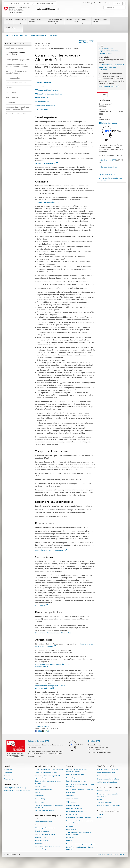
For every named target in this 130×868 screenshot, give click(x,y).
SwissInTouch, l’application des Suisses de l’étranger (80, 848)
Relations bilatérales (104, 791)
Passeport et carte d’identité (75, 775)
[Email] (48, 731)
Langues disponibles (109, 167)
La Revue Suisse (71, 829)
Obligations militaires (73, 805)
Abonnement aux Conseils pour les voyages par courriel (49, 806)
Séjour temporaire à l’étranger (45, 828)
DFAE (28, 3)
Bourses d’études (72, 815)
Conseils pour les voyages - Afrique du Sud (49, 770)
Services (69, 21)
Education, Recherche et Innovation (109, 806)
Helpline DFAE (42, 667)
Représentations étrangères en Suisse (50, 686)
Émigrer (38, 825)
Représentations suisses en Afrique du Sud (52, 664)
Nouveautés (8, 770)
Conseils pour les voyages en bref (46, 773)
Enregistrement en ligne (109, 86)
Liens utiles (70, 826)
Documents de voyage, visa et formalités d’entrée (48, 782)
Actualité (9, 21)
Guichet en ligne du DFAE (39, 741)
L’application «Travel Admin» (45, 810)
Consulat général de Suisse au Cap (15, 788)
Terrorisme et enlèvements (46, 163)
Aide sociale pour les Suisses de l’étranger (80, 789)
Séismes (38, 793)
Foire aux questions (42, 786)
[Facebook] (36, 731)
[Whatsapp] (46, 731)
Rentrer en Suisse (41, 837)
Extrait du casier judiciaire (75, 808)
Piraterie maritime (105, 48)
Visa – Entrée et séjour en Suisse (107, 770)
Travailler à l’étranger (42, 831)
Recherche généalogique (74, 812)
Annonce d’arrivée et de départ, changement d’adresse (77, 771)
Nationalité (70, 838)
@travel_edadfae (109, 174)
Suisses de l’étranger (42, 841)
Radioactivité (39, 796)
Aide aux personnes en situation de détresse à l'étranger (81, 785)
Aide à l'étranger (41, 799)
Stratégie (100, 814)
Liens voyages (41, 605)
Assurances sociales (72, 799)
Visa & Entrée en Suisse (82, 21)
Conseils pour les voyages (37, 21)
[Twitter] (39, 731)
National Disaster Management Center (51, 550)
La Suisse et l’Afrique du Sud (101, 21)
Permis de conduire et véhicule (76, 781)
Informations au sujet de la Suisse (108, 779)
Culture (100, 799)
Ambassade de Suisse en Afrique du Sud (17, 791)
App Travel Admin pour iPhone (111, 65)
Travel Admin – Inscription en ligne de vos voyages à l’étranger (80, 822)
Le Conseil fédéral (14, 3)
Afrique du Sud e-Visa (45, 688)
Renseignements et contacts (106, 773)
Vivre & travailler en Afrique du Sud (55, 21)
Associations (39, 844)
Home (6, 35)
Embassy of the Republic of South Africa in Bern (54, 633)
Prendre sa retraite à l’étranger (45, 834)
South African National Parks (47, 202)
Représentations (21, 21)
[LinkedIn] (41, 731)
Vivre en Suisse (102, 776)
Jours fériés (8, 776)
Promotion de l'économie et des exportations (108, 795)
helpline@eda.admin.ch (110, 123)
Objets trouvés (71, 802)
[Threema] (44, 731)
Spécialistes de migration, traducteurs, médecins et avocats (79, 834)
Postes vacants (9, 779)
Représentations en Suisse (43, 822)
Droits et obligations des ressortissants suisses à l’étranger (47, 848)
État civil (69, 841)
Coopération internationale (13, 29)
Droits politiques (72, 778)
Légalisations (70, 793)
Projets (99, 818)
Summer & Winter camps (105, 802)
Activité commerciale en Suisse (107, 782)
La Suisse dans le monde (45, 3)
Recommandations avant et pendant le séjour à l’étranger (48, 777)
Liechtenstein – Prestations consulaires (79, 818)
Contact (101, 95)
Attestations (70, 796)
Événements (8, 773)
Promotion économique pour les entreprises (81, 844)
